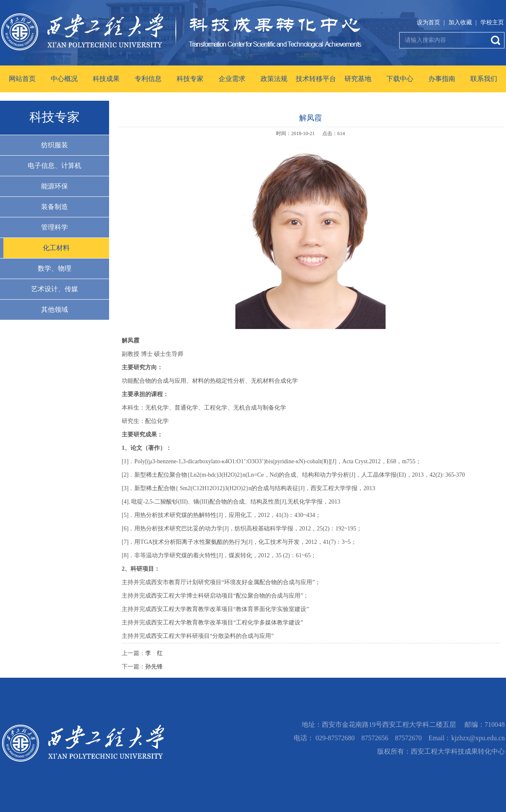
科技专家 (190, 79)
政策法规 (274, 79)
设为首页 (428, 22)
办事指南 (442, 79)
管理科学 (55, 227)
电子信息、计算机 (55, 166)
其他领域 (55, 309)
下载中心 (400, 79)
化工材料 (56, 248)
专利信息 (148, 79)
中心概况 (64, 79)
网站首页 (22, 79)
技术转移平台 (316, 79)
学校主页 (492, 22)
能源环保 (55, 186)
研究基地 (358, 79)
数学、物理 (55, 268)
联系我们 (484, 79)
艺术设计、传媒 (55, 289)
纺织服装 (55, 145)
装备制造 (55, 207)
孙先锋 (154, 667)
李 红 (154, 653)
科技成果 (106, 79)
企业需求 (232, 79)
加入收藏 (460, 22)
